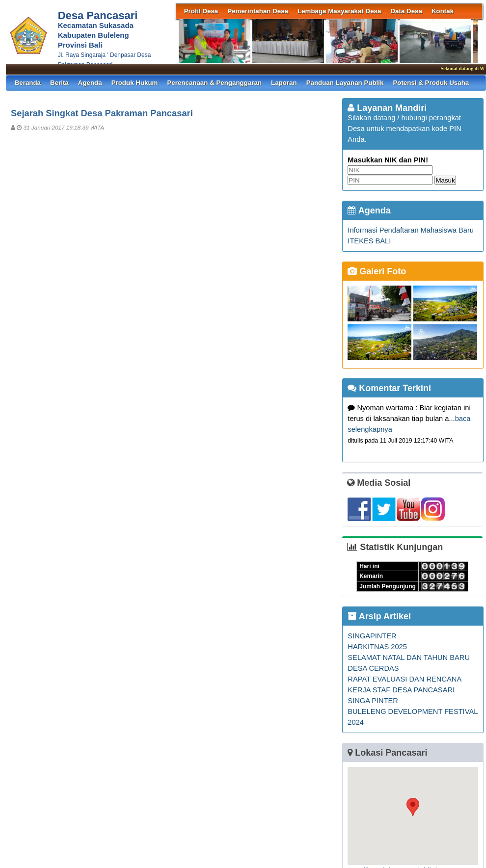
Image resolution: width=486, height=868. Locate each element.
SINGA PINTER (373, 701)
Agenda (90, 83)
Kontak (443, 11)
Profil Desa (201, 11)
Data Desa (406, 11)
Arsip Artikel (379, 616)
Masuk (445, 180)
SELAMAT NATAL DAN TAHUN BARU (409, 658)
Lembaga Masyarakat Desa (339, 11)
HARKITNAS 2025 (377, 647)
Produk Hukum (135, 83)
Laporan (284, 83)
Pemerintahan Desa (258, 11)
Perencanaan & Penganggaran (214, 83)
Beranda (28, 83)
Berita (59, 83)
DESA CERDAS (373, 668)
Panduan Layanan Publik (345, 83)
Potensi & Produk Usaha (431, 83)
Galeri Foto (377, 271)
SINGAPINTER (372, 636)
